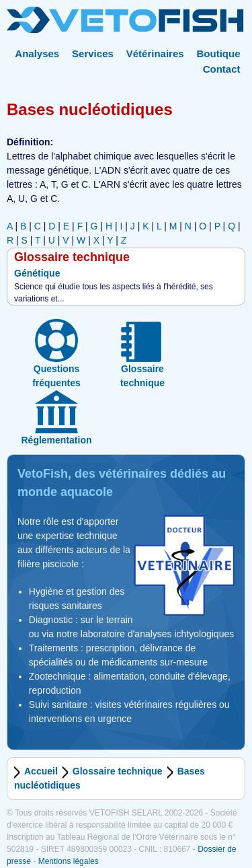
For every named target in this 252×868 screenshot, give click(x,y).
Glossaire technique (118, 771)
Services (93, 53)
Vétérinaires (155, 53)
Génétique (37, 273)
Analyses (37, 53)
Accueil (41, 771)
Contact (222, 69)
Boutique (219, 53)
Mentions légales (69, 861)
